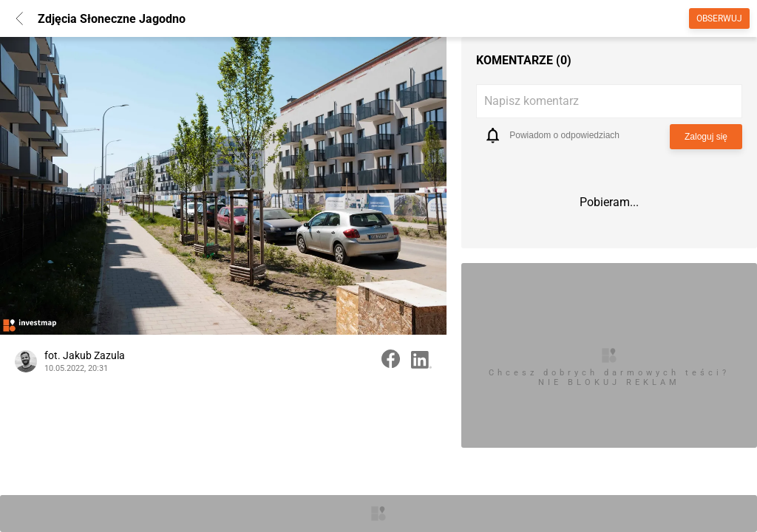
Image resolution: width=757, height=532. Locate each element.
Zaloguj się (706, 137)
